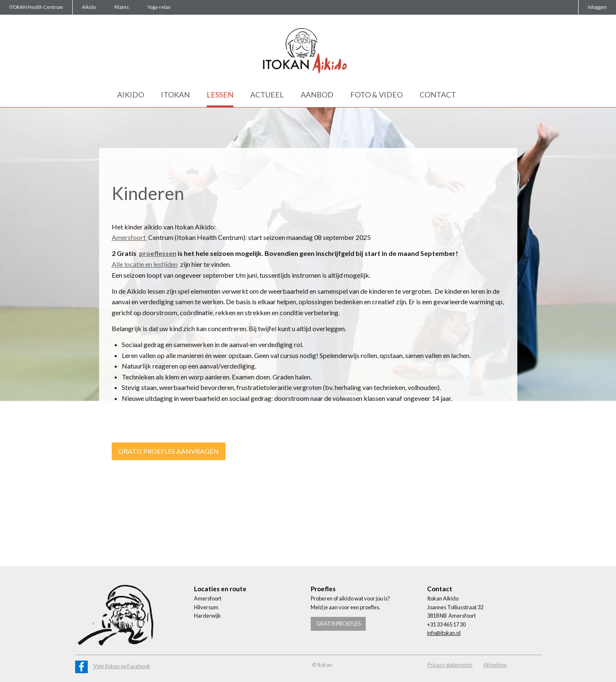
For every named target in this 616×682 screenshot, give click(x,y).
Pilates (122, 7)
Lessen (220, 95)
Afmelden (495, 665)
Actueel (267, 95)
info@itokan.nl (444, 633)
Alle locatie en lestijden (145, 264)
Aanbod (317, 95)
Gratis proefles (338, 624)
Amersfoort (129, 237)
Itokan (175, 95)
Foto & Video (376, 95)
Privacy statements (450, 665)
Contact (438, 95)
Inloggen (597, 7)
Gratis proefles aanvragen (169, 451)
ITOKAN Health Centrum (36, 7)
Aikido (89, 7)
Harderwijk (207, 616)
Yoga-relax (159, 7)
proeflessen (158, 253)
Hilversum (206, 607)
